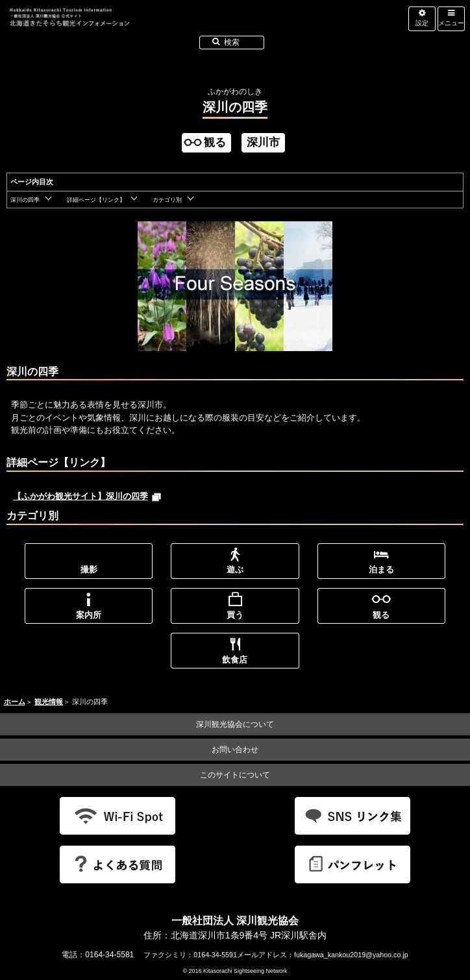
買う (235, 615)
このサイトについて (235, 775)
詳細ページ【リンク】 (96, 200)
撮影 (89, 570)
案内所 (89, 615)
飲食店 (235, 660)
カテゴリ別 (167, 200)
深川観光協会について (235, 724)
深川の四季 (25, 200)
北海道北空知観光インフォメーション (143, 28)
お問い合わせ (235, 750)
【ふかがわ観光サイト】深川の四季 (87, 496)
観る (381, 615)
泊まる (381, 570)
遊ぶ (235, 570)
